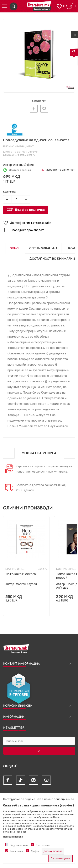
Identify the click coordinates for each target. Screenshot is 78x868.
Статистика (43, 845)
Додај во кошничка (30, 210)
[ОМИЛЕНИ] (59, 6)
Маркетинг (17, 851)
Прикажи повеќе (13, 837)
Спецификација (43, 248)
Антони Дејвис (23, 165)
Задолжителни (19, 845)
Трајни (35, 851)
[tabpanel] (39, 54)
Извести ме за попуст (60, 170)
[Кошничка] (70, 6)
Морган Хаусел (26, 584)
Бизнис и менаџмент (18, 146)
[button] (39, 223)
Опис (14, 248)
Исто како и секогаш (22, 574)
